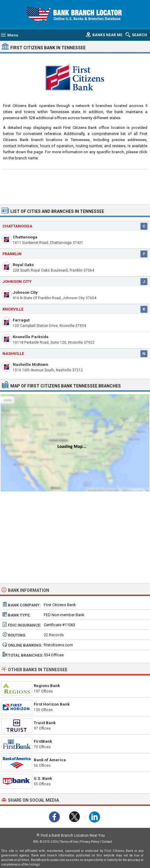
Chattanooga (25, 237)
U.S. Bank (43, 778)
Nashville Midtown (31, 365)
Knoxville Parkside (31, 337)
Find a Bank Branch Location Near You (73, 835)
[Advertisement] (75, 186)
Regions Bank (47, 686)
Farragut (21, 320)
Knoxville (13, 309)
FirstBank (43, 741)
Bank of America (50, 760)
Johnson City (25, 292)
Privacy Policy (90, 842)
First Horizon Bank (52, 704)
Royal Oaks (23, 265)
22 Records (54, 635)
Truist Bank (45, 723)
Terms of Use (69, 842)
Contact (107, 842)
